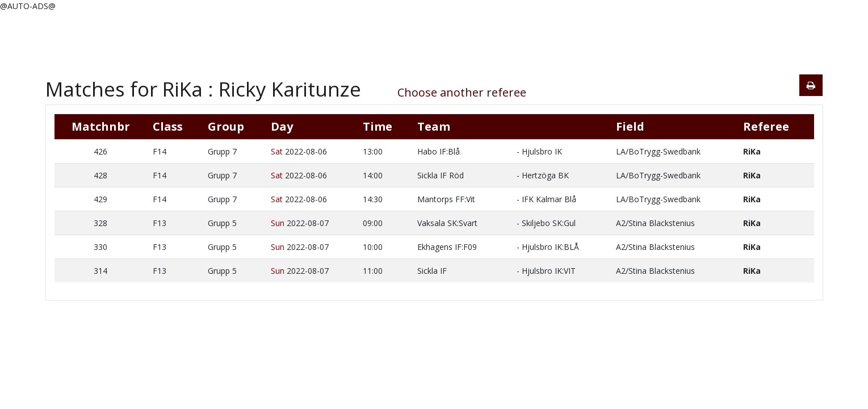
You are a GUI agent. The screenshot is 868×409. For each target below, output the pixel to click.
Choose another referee (462, 92)
